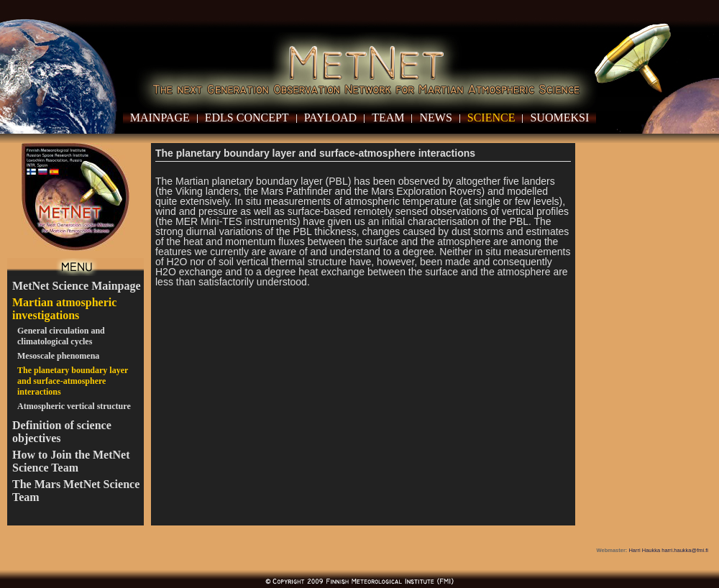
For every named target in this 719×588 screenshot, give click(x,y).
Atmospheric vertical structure (74, 406)
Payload (331, 118)
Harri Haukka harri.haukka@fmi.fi (668, 550)
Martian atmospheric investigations (64, 309)
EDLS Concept (247, 118)
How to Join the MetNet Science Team (71, 461)
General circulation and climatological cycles (61, 336)
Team (388, 118)
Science (491, 118)
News (435, 118)
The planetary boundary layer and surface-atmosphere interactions (73, 381)
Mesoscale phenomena (58, 356)
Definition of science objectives (62, 432)
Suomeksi (559, 118)
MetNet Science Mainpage (77, 286)
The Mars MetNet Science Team (76, 491)
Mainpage (160, 118)
